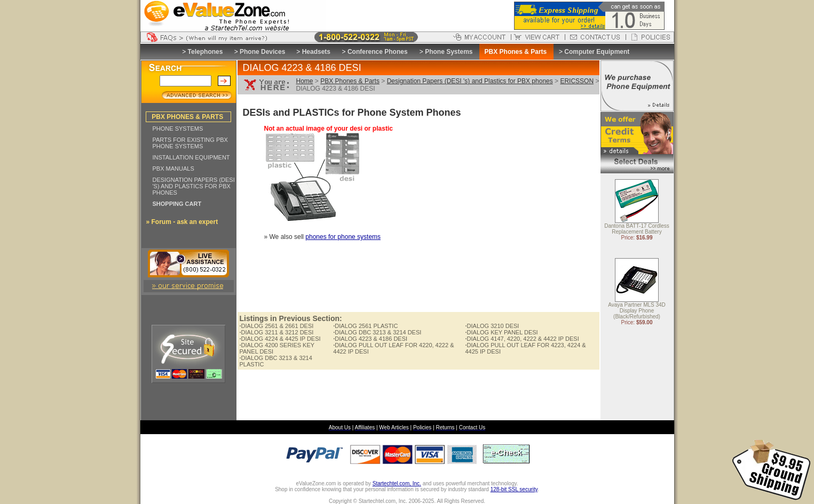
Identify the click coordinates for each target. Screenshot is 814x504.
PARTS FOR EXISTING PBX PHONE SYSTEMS (190, 143)
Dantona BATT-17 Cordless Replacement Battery (637, 229)
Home (305, 81)
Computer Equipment (597, 52)
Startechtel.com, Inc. (397, 483)
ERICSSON (577, 81)
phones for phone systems (343, 237)
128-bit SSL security (514, 489)
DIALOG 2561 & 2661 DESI (277, 326)
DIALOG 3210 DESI (492, 326)
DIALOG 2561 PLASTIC (365, 326)
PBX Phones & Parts (350, 81)
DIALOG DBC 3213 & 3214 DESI (377, 332)
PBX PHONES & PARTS (187, 117)
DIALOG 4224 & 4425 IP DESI (280, 339)
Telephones (206, 52)
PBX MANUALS (173, 169)
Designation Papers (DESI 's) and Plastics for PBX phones (470, 81)
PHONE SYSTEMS (178, 129)
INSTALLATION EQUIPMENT (191, 157)
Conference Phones (378, 52)
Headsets (316, 52)
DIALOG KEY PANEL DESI (501, 332)
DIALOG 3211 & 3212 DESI (277, 332)
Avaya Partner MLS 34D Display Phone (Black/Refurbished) (637, 311)
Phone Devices (262, 52)
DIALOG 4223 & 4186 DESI (370, 339)
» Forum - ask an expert (182, 222)
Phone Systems (449, 52)
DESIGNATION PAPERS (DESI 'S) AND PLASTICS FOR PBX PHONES (194, 186)
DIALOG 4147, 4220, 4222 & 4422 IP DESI (522, 339)
